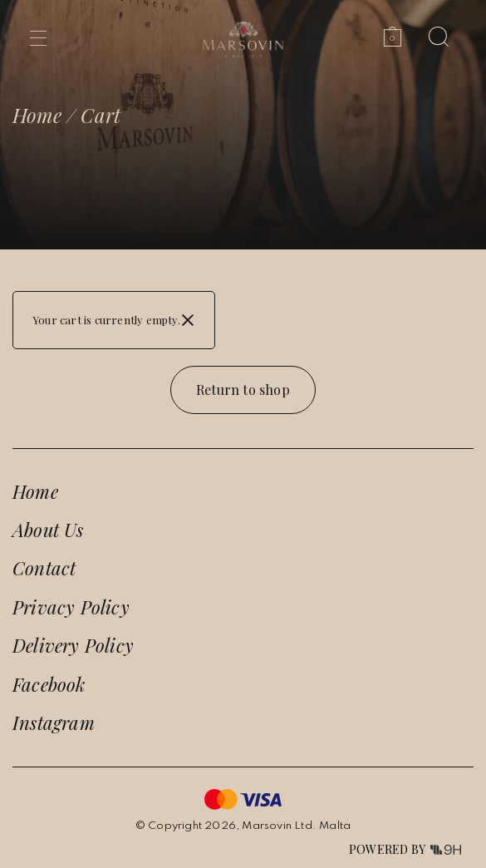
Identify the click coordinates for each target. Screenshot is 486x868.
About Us (48, 530)
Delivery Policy (73, 645)
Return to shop (243, 390)
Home (37, 115)
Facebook (49, 684)
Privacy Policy (71, 607)
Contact (44, 568)
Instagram (54, 723)
